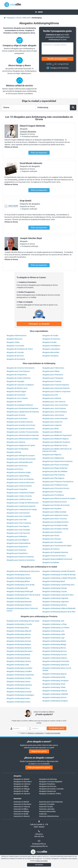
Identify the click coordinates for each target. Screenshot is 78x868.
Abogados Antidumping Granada (19, 692)
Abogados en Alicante (22, 794)
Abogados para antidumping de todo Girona (23, 571)
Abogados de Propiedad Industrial (55, 552)
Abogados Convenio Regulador (51, 782)
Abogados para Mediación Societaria (56, 442)
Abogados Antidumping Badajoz (19, 644)
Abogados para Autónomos (17, 466)
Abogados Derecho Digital (16, 392)
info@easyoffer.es (39, 844)
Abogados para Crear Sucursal (18, 533)
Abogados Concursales (15, 346)
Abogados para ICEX (50, 395)
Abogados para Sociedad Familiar (55, 525)
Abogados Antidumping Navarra (55, 651)
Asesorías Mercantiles (47, 811)
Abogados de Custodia (15, 352)
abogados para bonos (15, 469)
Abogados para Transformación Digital (57, 546)
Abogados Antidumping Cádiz (18, 665)
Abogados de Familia (50, 336)
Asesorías (17, 799)
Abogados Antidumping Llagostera (55, 602)
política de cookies (41, 861)
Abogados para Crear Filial (16, 520)
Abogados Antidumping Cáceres (19, 661)
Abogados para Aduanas (16, 442)
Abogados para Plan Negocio (53, 478)
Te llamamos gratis (57, 728)
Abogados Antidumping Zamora (54, 697)
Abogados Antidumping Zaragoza (55, 701)
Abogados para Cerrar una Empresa (20, 479)
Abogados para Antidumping (17, 449)
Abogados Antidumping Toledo (54, 687)
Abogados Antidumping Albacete (19, 631)
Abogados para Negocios (52, 455)
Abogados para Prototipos (52, 492)
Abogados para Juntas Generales (55, 418)
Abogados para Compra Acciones (19, 496)
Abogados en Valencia (22, 784)
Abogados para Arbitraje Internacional (21, 459)
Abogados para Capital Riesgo (18, 476)
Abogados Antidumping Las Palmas (56, 628)
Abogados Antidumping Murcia (54, 648)
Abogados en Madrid (21, 779)
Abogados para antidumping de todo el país (23, 621)
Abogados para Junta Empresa (54, 408)
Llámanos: (39, 834)
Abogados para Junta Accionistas (55, 405)
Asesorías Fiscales (46, 807)
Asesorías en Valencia (22, 807)
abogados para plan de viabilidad (55, 471)
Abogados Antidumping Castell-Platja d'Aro (58, 585)
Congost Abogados (28, 132)
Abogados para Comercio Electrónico (21, 483)
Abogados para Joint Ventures (54, 402)
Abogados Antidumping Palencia (55, 658)
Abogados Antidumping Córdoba (19, 678)
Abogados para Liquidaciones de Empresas (23, 412)
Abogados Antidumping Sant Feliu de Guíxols (23, 595)
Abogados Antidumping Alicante (19, 634)
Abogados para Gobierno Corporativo (56, 392)
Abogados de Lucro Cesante (17, 398)
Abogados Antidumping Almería (18, 638)
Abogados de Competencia (17, 375)
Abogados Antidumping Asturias (19, 641)
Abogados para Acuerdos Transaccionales (22, 432)
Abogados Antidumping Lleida (54, 634)
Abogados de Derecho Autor (17, 388)
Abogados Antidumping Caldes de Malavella (59, 608)
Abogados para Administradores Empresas (23, 435)
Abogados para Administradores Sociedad (22, 439)
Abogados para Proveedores (53, 495)
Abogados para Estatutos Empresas (20, 557)
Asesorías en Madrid (21, 802)
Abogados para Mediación (52, 432)
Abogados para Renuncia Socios (55, 502)
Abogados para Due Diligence (18, 540)
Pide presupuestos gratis (39, 767)
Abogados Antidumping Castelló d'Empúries (59, 571)
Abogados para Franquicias (53, 378)
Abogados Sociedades (51, 562)
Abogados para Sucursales (52, 542)
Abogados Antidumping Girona (18, 575)
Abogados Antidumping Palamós (19, 605)
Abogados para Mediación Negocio (55, 439)
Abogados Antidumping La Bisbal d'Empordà (59, 578)
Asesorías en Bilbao (21, 809)
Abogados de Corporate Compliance (20, 385)
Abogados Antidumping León (53, 631)
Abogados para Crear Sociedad (18, 530)
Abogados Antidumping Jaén (53, 621)
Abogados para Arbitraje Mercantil (19, 462)
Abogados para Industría (52, 398)
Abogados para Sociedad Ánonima (55, 522)
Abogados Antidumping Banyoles (19, 602)
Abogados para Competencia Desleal (20, 493)
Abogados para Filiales (51, 371)
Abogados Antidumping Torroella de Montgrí (59, 575)
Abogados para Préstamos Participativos (58, 482)
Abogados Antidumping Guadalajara (20, 695)
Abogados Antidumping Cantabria (19, 668)
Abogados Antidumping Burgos (18, 658)
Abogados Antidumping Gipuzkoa (19, 685)
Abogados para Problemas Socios (55, 485)
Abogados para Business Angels (19, 472)
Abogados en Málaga (22, 789)
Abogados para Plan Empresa (54, 475)
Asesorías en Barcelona (22, 804)
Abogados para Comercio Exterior (19, 486)
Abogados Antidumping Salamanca (56, 665)
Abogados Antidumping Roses (18, 598)
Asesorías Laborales (47, 809)
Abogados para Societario (52, 532)
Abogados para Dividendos (17, 536)
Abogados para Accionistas (17, 418)
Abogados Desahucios (47, 791)
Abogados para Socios (51, 535)
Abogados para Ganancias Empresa (56, 388)
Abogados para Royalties (52, 509)
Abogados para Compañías (17, 489)
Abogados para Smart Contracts (55, 519)
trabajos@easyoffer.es (39, 846)
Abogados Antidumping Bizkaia (18, 655)
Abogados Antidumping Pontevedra (56, 661)
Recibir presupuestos (57, 59)
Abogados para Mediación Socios (55, 445)
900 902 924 (39, 836)
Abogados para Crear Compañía (19, 516)
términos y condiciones (35, 733)
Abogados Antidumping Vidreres (55, 605)
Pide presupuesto (39, 153)
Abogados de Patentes (51, 549)
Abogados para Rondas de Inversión (56, 505)
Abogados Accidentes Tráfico (50, 794)
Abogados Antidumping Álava (18, 628)
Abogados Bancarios (14, 339)
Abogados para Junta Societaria (55, 412)
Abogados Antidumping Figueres (19, 578)
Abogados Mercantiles (51, 352)
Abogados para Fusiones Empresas (56, 385)
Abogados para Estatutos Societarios (21, 560)
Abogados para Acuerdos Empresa (20, 422)
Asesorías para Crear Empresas (51, 802)
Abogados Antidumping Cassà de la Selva (58, 595)
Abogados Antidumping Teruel (54, 684)
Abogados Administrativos (17, 336)
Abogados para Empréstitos (17, 553)
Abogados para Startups (52, 539)
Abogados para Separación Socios (55, 515)
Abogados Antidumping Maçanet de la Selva (59, 612)
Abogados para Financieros (53, 375)
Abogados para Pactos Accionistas (56, 465)
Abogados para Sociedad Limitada (55, 529)
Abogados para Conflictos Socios (19, 499)
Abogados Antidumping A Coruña (19, 624)
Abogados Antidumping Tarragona (55, 681)
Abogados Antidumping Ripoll (53, 581)
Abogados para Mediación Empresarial (57, 435)
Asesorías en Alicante (22, 816)
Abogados (17, 776)
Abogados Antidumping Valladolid (55, 694)
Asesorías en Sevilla (21, 814)
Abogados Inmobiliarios (51, 346)
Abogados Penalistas (50, 356)
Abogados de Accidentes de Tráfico (20, 349)
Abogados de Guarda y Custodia (51, 789)
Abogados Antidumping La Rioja (54, 624)
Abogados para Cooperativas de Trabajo (22, 509)
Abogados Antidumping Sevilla (54, 677)
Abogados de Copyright (15, 381)
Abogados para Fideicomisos (53, 368)
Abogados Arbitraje (14, 452)
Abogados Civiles (13, 342)
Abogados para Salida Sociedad (54, 512)
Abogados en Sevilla (21, 791)
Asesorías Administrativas (49, 816)
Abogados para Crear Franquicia (19, 523)
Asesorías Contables (47, 804)
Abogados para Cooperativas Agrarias (21, 506)
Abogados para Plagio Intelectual (55, 468)
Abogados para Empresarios (17, 547)
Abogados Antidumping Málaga (54, 644)
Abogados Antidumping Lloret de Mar (21, 585)
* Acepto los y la (39, 733)
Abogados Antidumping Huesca (18, 702)
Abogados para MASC (51, 429)
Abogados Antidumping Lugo (53, 638)
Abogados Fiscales (49, 342)
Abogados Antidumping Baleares (19, 648)
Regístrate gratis (39, 751)
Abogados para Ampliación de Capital (21, 445)
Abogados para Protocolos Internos (56, 488)
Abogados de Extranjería (16, 359)
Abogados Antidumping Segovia (54, 674)
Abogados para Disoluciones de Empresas (22, 408)
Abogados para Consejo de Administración (23, 503)
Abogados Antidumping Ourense (55, 655)
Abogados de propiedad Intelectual (20, 405)
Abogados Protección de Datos (54, 556)
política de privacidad (53, 733)
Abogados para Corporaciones (18, 513)
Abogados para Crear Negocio (18, 526)
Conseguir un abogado (39, 324)
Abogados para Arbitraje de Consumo (21, 456)
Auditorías (43, 814)
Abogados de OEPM (14, 402)
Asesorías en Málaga (21, 811)
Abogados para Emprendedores (18, 543)
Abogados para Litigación (52, 425)
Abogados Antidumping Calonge (55, 588)
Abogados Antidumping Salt (17, 588)
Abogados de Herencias (51, 339)
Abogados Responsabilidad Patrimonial (57, 559)
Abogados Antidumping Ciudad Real (20, 675)
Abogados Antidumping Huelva (18, 698)
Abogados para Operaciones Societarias (57, 461)
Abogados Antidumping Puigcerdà (55, 598)
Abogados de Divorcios (15, 356)
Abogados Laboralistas (51, 349)
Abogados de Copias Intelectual (18, 378)
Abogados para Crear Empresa (18, 371)
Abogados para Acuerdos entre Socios (21, 425)
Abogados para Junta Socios (53, 415)
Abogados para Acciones (16, 415)
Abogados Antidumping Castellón (19, 671)
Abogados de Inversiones (16, 395)
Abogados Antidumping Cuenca (18, 682)
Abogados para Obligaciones (53, 458)
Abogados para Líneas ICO (52, 422)
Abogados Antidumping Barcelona (19, 651)
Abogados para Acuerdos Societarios (21, 429)
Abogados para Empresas (16, 550)
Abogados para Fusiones (52, 381)
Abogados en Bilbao (21, 786)
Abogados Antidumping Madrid (54, 641)
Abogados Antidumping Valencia (55, 691)
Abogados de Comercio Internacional (20, 368)
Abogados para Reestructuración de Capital (59, 498)
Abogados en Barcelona (23, 782)
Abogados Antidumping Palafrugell (20, 591)
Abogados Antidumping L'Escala (55, 591)
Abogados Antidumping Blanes (18, 581)
